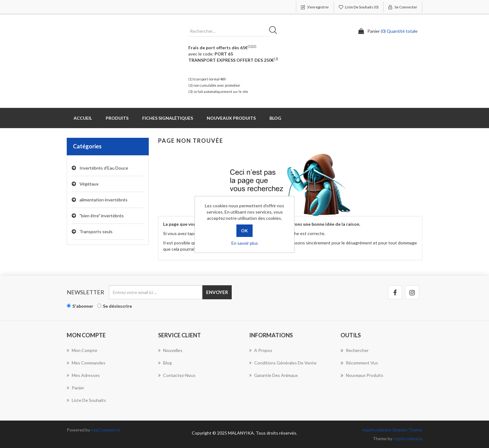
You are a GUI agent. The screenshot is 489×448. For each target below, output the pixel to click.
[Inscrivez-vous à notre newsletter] (156, 292)
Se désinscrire (117, 306)
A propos (261, 350)
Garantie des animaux (274, 375)
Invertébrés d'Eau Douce (104, 168)
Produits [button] (117, 118)
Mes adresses (83, 375)
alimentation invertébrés (104, 200)
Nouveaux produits (231, 118)
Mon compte (82, 350)
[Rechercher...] (229, 31)
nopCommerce (105, 430)
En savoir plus (245, 243)
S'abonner (83, 306)
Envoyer (217, 292)
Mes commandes (86, 363)
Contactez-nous (177, 375)
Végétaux (89, 184)
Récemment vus (359, 363)
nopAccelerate (408, 438)
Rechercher (275, 31)
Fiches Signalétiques (168, 118)
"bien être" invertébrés (102, 216)
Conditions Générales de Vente (283, 363)
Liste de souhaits (86, 400)
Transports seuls (96, 231)
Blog (275, 118)
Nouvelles (170, 350)
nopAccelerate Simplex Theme (392, 430)
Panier (75, 388)
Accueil (83, 118)
